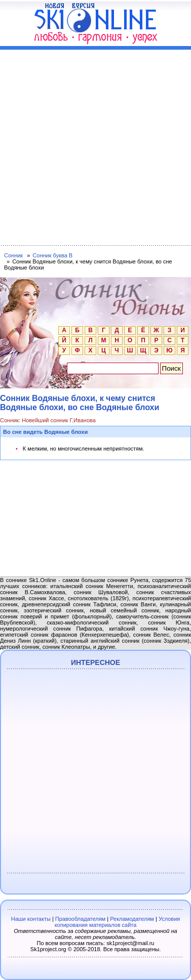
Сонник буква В (52, 255)
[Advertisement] (95, 145)
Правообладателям (80, 919)
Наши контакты (31, 919)
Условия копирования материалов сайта (118, 922)
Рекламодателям (132, 919)
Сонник (13, 255)
